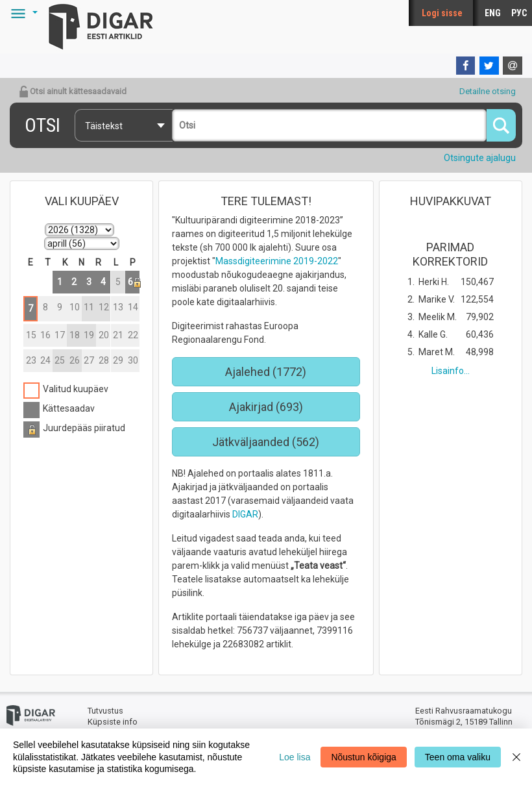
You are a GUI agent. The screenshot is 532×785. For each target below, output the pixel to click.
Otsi (42, 125)
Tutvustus (105, 711)
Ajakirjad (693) (266, 407)
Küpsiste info (113, 722)
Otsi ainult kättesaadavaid (73, 92)
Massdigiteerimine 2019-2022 (277, 261)
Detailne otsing (488, 91)
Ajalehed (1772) (266, 372)
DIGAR (245, 514)
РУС (519, 13)
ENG (493, 13)
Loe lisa (295, 757)
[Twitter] (489, 66)
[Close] (516, 757)
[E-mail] (513, 66)
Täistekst (104, 126)
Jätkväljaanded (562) (266, 442)
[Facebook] (466, 66)
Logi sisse (442, 13)
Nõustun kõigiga (363, 757)
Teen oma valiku (458, 757)
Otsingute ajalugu (480, 158)
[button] (22, 13)
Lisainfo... (451, 371)
